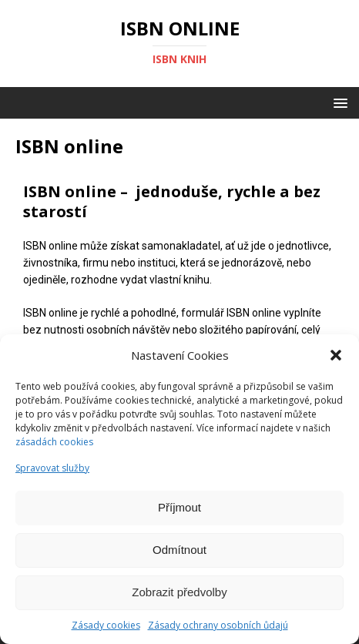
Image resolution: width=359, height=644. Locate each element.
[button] (336, 355)
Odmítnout (179, 550)
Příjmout (179, 507)
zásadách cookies (54, 442)
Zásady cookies (106, 625)
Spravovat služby (52, 468)
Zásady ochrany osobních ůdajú (218, 625)
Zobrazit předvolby (179, 592)
